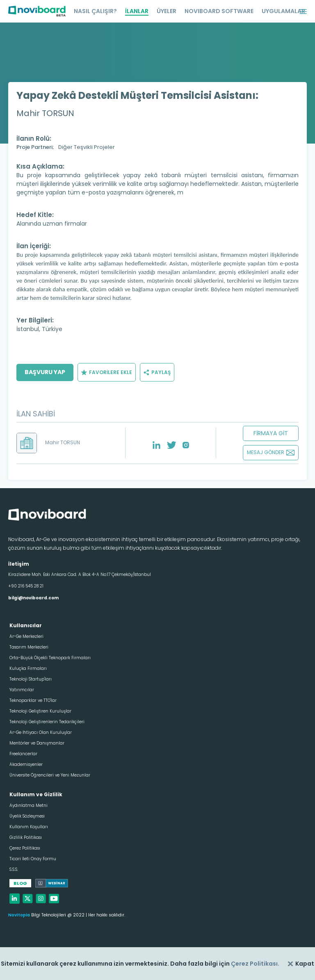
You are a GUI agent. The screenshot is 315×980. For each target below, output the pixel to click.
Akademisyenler (26, 764)
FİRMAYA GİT (271, 433)
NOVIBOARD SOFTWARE (219, 11)
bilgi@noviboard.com (33, 598)
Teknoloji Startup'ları (31, 679)
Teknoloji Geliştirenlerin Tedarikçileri (47, 722)
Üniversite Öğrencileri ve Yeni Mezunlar (50, 775)
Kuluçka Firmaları (28, 668)
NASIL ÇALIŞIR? (95, 11)
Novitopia (19, 915)
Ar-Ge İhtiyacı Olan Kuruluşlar (41, 732)
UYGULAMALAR (283, 11)
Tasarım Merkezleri (29, 647)
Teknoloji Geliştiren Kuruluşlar (40, 711)
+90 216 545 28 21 (26, 586)
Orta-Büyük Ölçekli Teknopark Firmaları (50, 658)
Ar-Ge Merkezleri (26, 636)
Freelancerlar (23, 754)
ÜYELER (167, 11)
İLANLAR (137, 11)
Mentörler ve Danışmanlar (37, 743)
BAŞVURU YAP (45, 372)
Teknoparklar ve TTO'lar (33, 700)
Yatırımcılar (22, 690)
